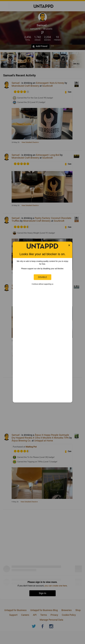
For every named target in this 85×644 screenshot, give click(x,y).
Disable (42, 277)
